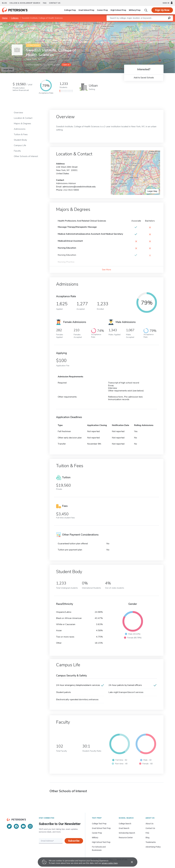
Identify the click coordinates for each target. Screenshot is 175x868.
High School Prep (118, 10)
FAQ (45, 3)
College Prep (70, 10)
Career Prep (102, 10)
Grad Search (124, 828)
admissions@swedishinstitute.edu (79, 187)
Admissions (20, 129)
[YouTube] (23, 826)
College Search (125, 824)
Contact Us (150, 828)
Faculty (17, 151)
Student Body (20, 140)
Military (95, 838)
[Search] (146, 10)
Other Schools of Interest (26, 156)
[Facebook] (16, 826)
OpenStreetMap (156, 23)
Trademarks (151, 842)
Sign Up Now (162, 10)
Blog (4, 3)
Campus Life (20, 145)
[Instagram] (30, 826)
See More (106, 270)
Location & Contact (23, 118)
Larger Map (8, 69)
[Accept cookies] (130, 862)
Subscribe (74, 841)
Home (5, 18)
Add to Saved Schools (144, 78)
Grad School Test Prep (101, 828)
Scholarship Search (127, 833)
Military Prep (135, 10)
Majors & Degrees (22, 124)
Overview (18, 113)
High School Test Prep (101, 842)
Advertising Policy (153, 847)
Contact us (55, 3)
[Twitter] (9, 826)
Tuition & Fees (21, 134)
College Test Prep (99, 824)
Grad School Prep (86, 10)
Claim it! (66, 65)
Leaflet (142, 23)
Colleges (15, 18)
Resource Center (126, 838)
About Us (149, 824)
